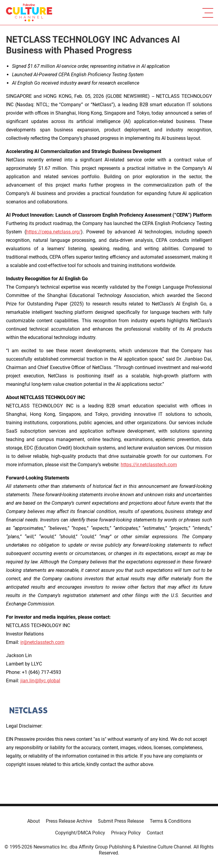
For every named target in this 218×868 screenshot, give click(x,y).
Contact (155, 833)
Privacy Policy (126, 833)
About (34, 821)
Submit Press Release (121, 821)
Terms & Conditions (170, 821)
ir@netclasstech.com (42, 642)
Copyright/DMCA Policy (80, 833)
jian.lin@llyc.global (40, 681)
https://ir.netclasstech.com (149, 465)
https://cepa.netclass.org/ (53, 232)
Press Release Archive (69, 821)
